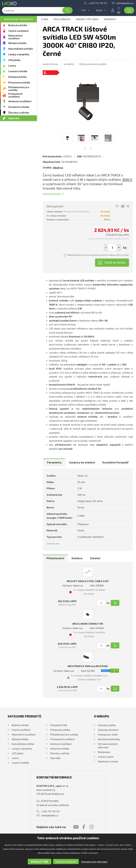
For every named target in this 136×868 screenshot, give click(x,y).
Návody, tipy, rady (87, 19)
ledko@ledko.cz (125, 3)
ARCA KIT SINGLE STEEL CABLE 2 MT (88, 581)
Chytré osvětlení (18, 31)
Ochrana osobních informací (108, 746)
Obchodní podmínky (109, 739)
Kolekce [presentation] (77, 558)
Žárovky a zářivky (19, 112)
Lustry (12, 65)
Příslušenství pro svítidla (19, 89)
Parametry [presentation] (54, 462)
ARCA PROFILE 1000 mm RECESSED (88, 666)
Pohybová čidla (17, 77)
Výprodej (14, 118)
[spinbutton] (112, 248)
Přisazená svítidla (19, 82)
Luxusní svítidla (18, 71)
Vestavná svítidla (19, 107)
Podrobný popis (52, 194)
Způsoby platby (107, 725)
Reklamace (104, 752)
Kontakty (110, 19)
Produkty (69, 64)
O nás (45, 19)
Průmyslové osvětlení (15, 95)
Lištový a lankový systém (93, 64)
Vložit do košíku (115, 262)
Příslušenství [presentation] (55, 558)
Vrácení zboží (106, 757)
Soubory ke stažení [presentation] (82, 462)
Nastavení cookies (108, 761)
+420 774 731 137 (98, 3)
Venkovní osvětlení (20, 101)
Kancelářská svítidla (20, 49)
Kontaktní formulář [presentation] (116, 462)
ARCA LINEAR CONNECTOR (88, 624)
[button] (119, 248)
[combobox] (85, 10)
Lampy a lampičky (19, 54)
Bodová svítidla (18, 25)
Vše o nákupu (62, 19)
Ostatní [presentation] (95, 558)
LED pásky (14, 60)
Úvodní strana (50, 64)
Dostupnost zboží (108, 734)
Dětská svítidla (17, 43)
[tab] (54, 462)
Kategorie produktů (18, 19)
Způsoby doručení (108, 730)
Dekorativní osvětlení (15, 37)
